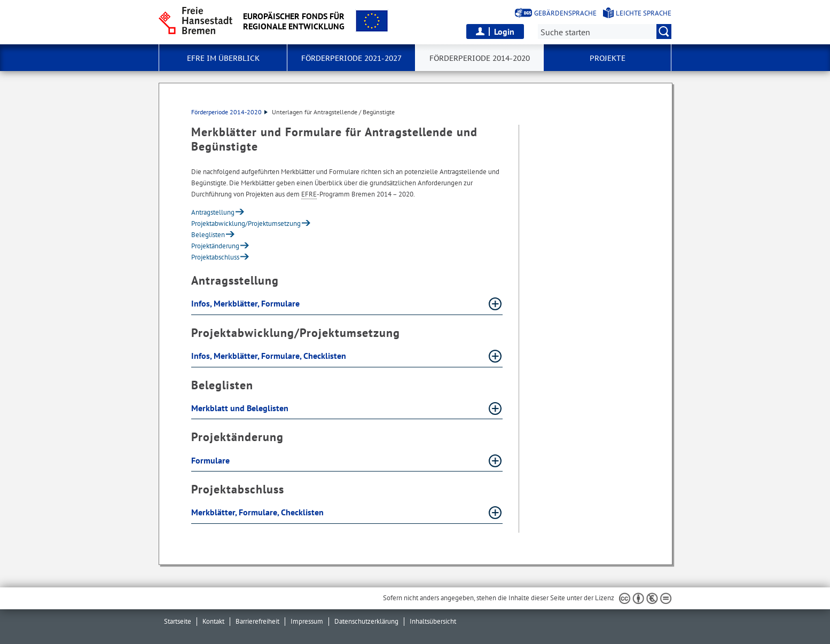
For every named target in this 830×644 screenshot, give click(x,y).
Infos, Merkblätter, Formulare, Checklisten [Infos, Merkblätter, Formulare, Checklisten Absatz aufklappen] (270, 356)
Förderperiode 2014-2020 (229, 112)
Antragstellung (213, 212)
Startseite (178, 621)
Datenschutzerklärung (366, 621)
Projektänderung (215, 246)
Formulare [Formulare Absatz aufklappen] (212, 460)
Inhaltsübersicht (433, 621)
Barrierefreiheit (257, 621)
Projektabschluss (215, 257)
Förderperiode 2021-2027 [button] (351, 58)
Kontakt (213, 621)
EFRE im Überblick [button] (223, 58)
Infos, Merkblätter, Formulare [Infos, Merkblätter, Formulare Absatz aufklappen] (246, 303)
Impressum (307, 621)
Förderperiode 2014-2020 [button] (480, 58)
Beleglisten (208, 235)
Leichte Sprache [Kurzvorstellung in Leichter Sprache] (644, 13)
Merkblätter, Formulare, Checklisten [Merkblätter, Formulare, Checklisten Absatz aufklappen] (259, 512)
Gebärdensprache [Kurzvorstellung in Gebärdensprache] (565, 13)
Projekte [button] (608, 58)
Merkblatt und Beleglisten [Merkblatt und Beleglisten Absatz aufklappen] (241, 408)
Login (504, 32)
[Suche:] (605, 32)
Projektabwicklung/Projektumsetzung (246, 223)
